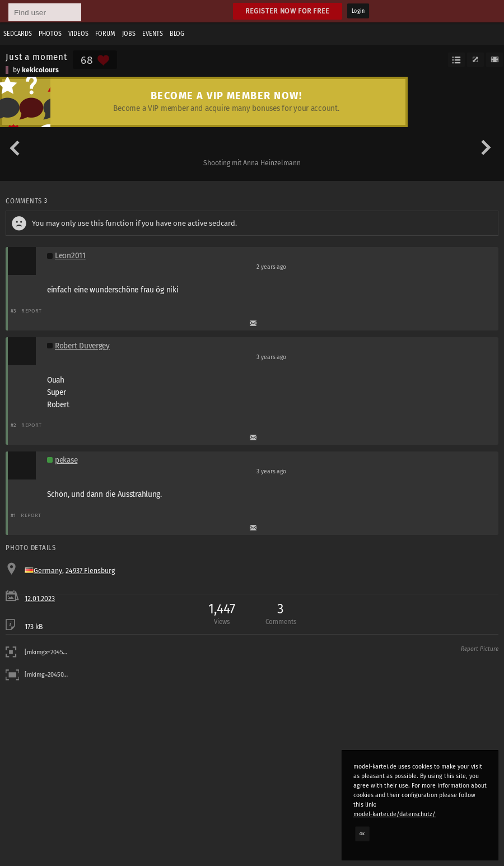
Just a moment (36, 57)
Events (153, 34)
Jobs (129, 34)
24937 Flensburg (90, 571)
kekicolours (40, 70)
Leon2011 (70, 256)
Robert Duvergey (82, 346)
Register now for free (288, 11)
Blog (177, 34)
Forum (105, 34)
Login (358, 11)
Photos (50, 34)
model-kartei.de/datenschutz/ (395, 814)
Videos (78, 34)
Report (32, 311)
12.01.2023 (40, 599)
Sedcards (18, 34)
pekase (66, 460)
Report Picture (480, 649)
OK (362, 834)
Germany (48, 571)
